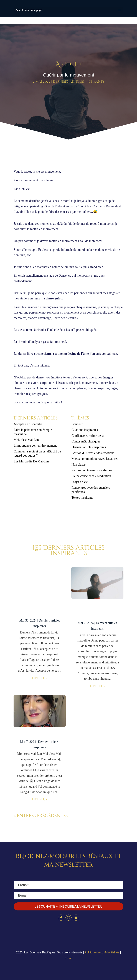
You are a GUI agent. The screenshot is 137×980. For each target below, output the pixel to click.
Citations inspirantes (85, 430)
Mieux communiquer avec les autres (95, 459)
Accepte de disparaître (29, 424)
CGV (69, 958)
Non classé (78, 465)
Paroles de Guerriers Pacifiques (92, 470)
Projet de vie (80, 482)
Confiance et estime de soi (88, 436)
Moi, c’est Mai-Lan (26, 440)
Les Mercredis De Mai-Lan (31, 461)
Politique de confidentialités (102, 952)
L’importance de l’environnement (35, 446)
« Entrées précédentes (41, 816)
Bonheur (77, 424)
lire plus (40, 678)
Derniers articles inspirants (78, 82)
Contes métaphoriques (86, 441)
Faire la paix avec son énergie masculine (97, 611)
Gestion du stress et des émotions (93, 453)
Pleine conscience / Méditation (91, 476)
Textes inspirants (82, 498)
